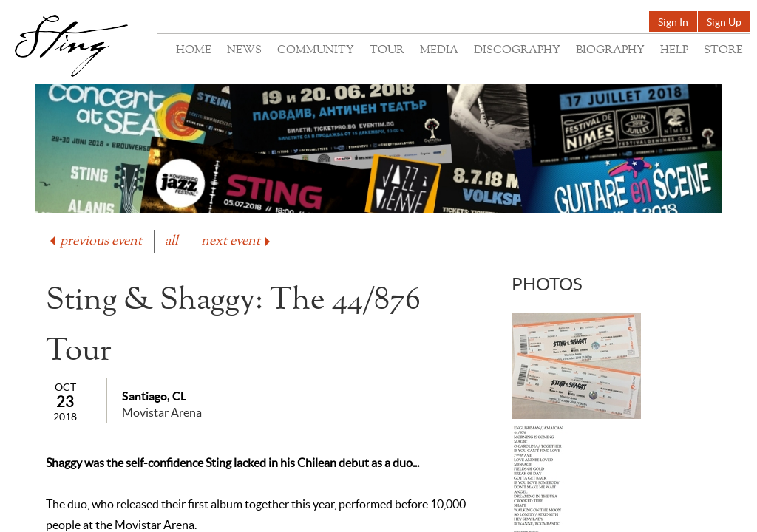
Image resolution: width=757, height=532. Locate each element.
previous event (95, 241)
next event (237, 241)
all (172, 241)
